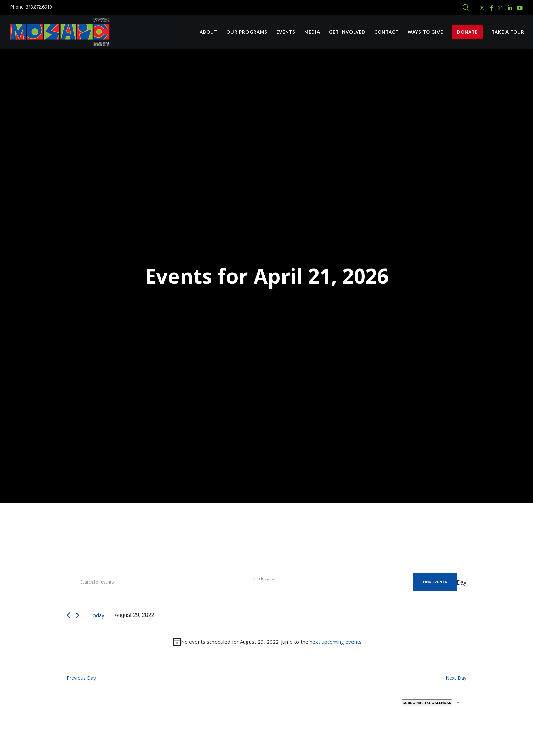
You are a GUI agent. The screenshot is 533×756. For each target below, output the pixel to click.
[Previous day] (68, 615)
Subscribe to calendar (427, 703)
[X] (482, 8)
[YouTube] (520, 8)
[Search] (466, 7)
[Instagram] (500, 8)
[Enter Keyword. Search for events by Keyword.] (156, 582)
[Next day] (77, 615)
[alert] (268, 642)
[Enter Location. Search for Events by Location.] (329, 579)
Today (97, 615)
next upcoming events (336, 642)
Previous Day (81, 678)
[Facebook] (491, 8)
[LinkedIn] (510, 8)
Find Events (435, 582)
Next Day (456, 678)
